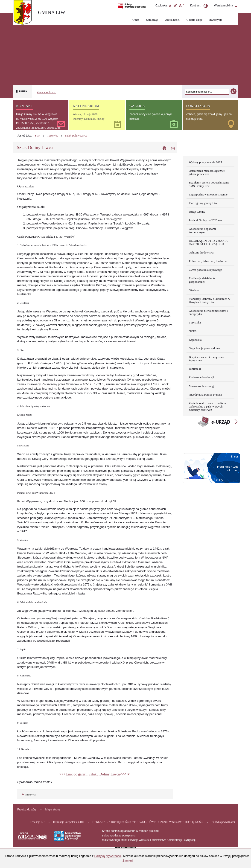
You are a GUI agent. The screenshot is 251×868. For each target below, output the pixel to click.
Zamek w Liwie (46, 92)
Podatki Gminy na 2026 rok (205, 220)
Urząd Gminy (197, 212)
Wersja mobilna (226, 6)
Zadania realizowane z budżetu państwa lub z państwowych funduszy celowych (207, 406)
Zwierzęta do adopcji (201, 377)
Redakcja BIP (38, 822)
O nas (136, 20)
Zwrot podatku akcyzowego (206, 270)
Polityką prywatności (108, 856)
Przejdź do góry (27, 810)
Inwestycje (216, 20)
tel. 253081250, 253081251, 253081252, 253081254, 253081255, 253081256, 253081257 (39, 128)
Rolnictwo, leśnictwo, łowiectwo (209, 261)
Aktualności (172, 20)
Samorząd (152, 20)
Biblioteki (195, 369)
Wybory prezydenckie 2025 (205, 162)
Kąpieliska (195, 340)
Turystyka (53, 136)
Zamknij (128, 861)
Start (38, 136)
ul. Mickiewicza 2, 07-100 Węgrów (37, 119)
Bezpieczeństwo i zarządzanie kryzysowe (207, 359)
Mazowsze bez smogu (202, 386)
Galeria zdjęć (194, 20)
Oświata (194, 290)
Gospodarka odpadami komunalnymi (202, 230)
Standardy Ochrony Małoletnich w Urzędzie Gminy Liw (210, 300)
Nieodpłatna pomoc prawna (205, 395)
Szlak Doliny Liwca (76, 136)
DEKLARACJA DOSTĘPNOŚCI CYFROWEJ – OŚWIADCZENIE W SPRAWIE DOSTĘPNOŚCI (148, 822)
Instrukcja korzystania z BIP (69, 822)
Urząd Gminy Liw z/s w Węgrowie (37, 114)
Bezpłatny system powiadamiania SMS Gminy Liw (209, 184)
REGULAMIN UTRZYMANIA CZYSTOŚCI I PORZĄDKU (208, 242)
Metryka (29, 794)
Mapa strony (53, 810)
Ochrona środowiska (201, 252)
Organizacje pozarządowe (204, 348)
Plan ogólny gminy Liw (203, 203)
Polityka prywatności (223, 822)
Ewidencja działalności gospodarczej (203, 280)
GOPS (193, 331)
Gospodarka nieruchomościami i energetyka (208, 312)
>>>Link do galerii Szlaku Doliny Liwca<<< (93, 774)
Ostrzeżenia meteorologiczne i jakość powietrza (207, 172)
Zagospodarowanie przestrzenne (208, 194)
